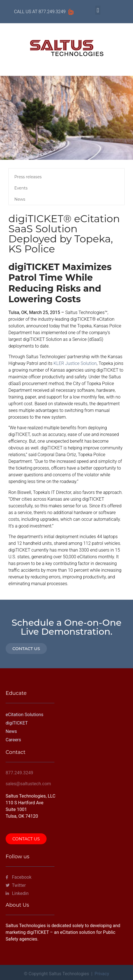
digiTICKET (17, 723)
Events (21, 188)
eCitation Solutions (24, 715)
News (20, 199)
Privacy (102, 974)
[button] (98, 10)
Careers (13, 740)
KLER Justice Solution (75, 363)
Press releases (28, 177)
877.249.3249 (52, 12)
